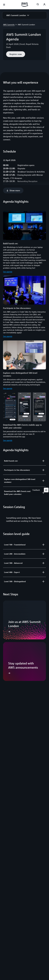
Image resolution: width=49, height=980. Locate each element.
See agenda (8, 263)
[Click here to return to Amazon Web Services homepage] (24, 5)
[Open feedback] (46, 490)
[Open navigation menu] (4, 5)
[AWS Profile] (44, 5)
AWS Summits (9, 25)
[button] (18, 15)
